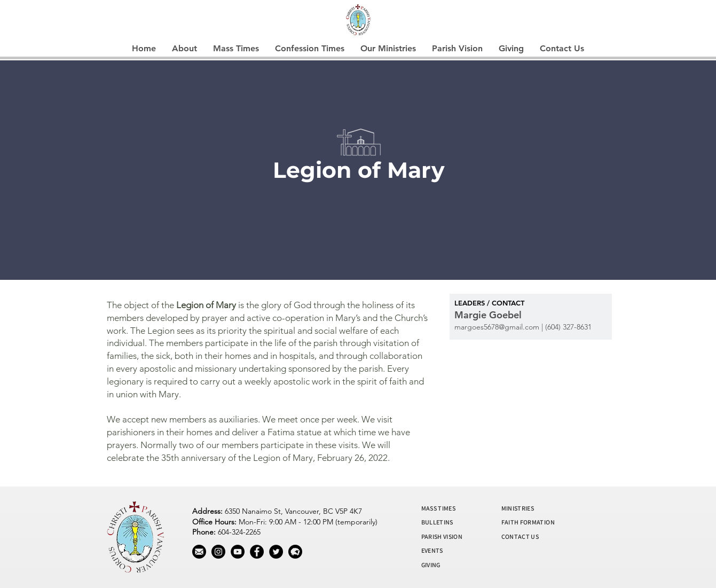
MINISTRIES (518, 508)
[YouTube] (238, 552)
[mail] (199, 552)
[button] (184, 49)
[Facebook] (257, 552)
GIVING (431, 565)
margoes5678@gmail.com (497, 327)
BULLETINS (437, 522)
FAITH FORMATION (528, 522)
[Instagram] (218, 552)
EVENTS (432, 550)
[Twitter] (276, 552)
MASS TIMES (439, 508)
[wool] (295, 552)
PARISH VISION (442, 536)
